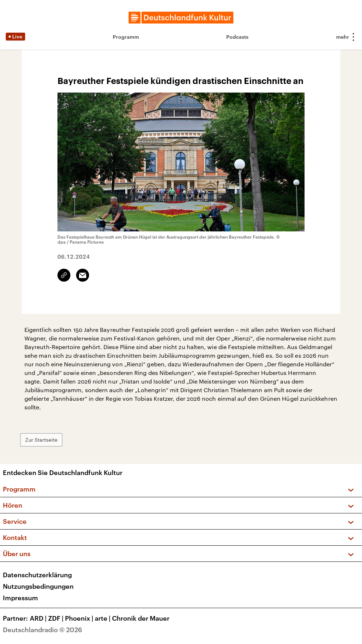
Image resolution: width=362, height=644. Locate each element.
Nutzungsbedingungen (38, 586)
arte (103, 618)
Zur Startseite (41, 440)
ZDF (57, 618)
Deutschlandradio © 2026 (43, 630)
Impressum (20, 598)
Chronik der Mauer (141, 618)
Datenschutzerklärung (37, 575)
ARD (39, 618)
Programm (126, 37)
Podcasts (237, 37)
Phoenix (80, 618)
